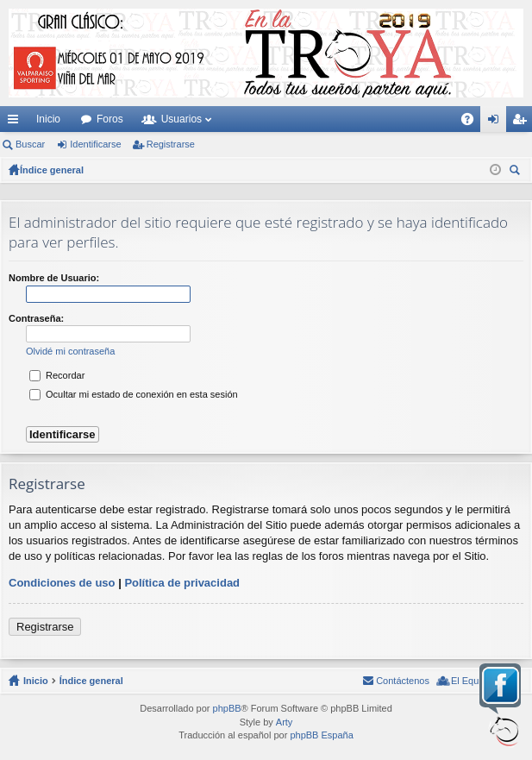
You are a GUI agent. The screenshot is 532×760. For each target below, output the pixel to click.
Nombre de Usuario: (54, 278)
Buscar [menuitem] (516, 172)
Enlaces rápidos (16, 122)
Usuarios (182, 119)
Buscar (30, 144)
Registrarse (171, 144)
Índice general (91, 681)
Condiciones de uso (62, 583)
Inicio (48, 119)
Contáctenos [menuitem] (403, 681)
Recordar (57, 375)
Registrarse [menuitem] (523, 122)
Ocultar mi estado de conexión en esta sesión (134, 394)
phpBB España (321, 735)
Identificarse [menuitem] (497, 122)
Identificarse (95, 144)
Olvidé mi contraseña (70, 351)
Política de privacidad (182, 583)
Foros (110, 119)
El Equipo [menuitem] (471, 681)
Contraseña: (36, 318)
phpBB (227, 708)
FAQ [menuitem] (473, 122)
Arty (285, 722)
